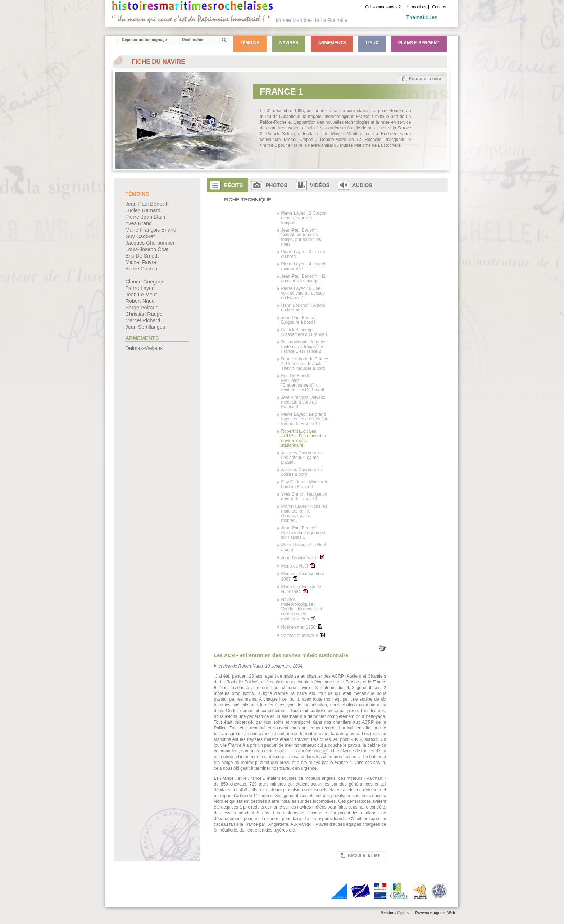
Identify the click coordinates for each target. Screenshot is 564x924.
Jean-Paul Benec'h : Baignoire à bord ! (300, 320)
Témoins (250, 43)
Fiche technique (248, 200)
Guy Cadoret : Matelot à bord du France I (304, 484)
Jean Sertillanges (145, 327)
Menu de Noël (298, 566)
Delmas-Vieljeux (144, 348)
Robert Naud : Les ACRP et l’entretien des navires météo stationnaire (303, 438)
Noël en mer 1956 (301, 627)
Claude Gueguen (145, 282)
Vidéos (320, 185)
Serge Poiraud (142, 308)
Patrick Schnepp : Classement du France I (304, 332)
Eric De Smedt (142, 256)
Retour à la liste (425, 79)
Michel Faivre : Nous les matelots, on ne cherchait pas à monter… (304, 514)
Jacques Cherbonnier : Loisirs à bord (303, 472)
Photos (276, 185)
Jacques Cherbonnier (150, 243)
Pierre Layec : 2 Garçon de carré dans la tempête (304, 218)
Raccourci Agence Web (435, 913)
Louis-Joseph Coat (147, 249)
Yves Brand (139, 223)
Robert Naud (140, 301)
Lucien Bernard (143, 210)
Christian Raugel (145, 314)
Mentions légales (395, 913)
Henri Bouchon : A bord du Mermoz (303, 308)
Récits (234, 185)
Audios (362, 185)
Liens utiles (416, 7)
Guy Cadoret (140, 236)
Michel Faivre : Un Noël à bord (303, 547)
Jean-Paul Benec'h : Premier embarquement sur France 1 (304, 533)
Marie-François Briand (151, 230)
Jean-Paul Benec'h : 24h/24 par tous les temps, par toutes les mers (301, 237)
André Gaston (142, 269)
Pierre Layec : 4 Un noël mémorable (304, 267)
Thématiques (422, 17)
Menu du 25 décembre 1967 (303, 577)
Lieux (372, 43)
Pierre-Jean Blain (145, 217)
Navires (289, 43)
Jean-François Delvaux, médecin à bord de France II (304, 402)
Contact (439, 7)
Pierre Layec (140, 288)
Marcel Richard (143, 320)
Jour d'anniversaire (303, 558)
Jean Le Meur (141, 295)
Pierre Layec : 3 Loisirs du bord (303, 254)
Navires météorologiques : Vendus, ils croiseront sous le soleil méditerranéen (301, 609)
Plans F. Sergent (419, 43)
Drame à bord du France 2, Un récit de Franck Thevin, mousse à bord (304, 364)
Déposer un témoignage (144, 40)
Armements (332, 43)
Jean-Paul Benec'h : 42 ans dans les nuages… (303, 279)
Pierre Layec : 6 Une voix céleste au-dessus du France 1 (303, 293)
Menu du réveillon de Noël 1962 (301, 590)
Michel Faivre (141, 262)
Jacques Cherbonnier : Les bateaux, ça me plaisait (303, 458)
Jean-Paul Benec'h (147, 204)
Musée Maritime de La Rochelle (312, 20)
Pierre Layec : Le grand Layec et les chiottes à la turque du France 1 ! (304, 419)
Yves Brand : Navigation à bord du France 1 (304, 497)
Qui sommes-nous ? (383, 7)
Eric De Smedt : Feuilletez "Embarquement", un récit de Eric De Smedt (303, 383)
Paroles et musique (303, 635)
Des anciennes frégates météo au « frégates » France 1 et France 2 (304, 347)
